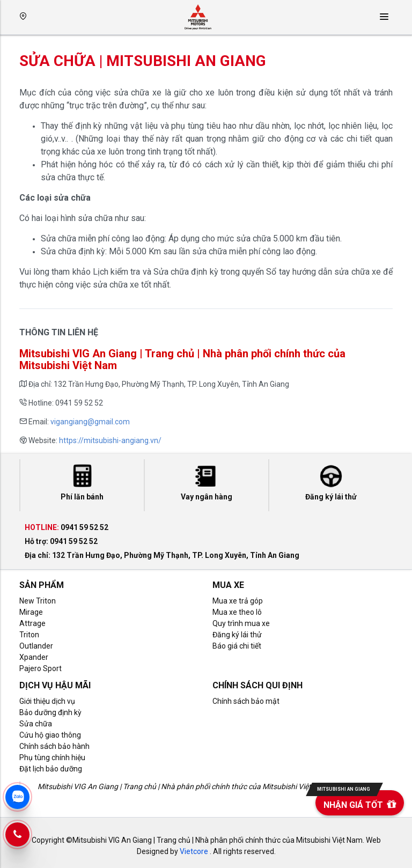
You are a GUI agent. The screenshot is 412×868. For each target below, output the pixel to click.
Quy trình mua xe (241, 623)
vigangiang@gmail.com (90, 422)
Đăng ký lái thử (237, 635)
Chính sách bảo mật (246, 701)
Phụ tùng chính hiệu (52, 757)
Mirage (31, 612)
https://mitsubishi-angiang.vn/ (110, 440)
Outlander (36, 646)
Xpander (34, 657)
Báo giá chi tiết (237, 646)
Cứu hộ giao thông (50, 735)
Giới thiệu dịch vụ (47, 701)
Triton (29, 635)
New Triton (38, 601)
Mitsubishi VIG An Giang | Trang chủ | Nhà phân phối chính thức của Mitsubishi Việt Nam (183, 786)
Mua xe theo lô (237, 612)
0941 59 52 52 (84, 527)
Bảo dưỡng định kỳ (50, 712)
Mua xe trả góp (238, 601)
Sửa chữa (36, 724)
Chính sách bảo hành (54, 746)
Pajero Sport (41, 668)
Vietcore (194, 851)
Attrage (32, 623)
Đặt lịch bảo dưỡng (51, 769)
